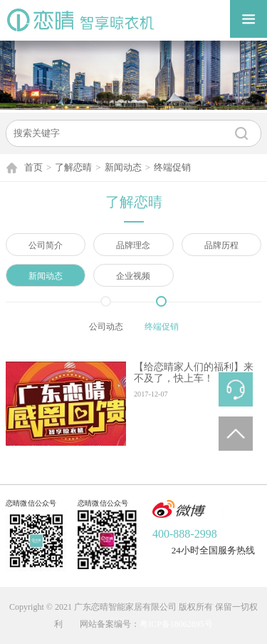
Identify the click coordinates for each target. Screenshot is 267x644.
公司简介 (46, 245)
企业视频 (133, 276)
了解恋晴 (73, 167)
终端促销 (172, 167)
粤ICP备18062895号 (176, 624)
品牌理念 (133, 245)
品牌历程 (221, 245)
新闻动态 (123, 167)
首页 (33, 167)
